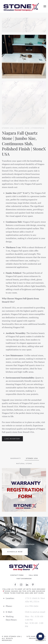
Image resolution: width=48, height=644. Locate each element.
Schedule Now (15, 552)
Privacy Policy (37, 638)
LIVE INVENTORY (12, 439)
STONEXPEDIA (38, 128)
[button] (45, 6)
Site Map (31, 636)
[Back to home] (21, 6)
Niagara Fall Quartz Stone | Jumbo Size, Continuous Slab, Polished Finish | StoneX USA (24, 143)
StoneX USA (15, 636)
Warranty (41, 640)
